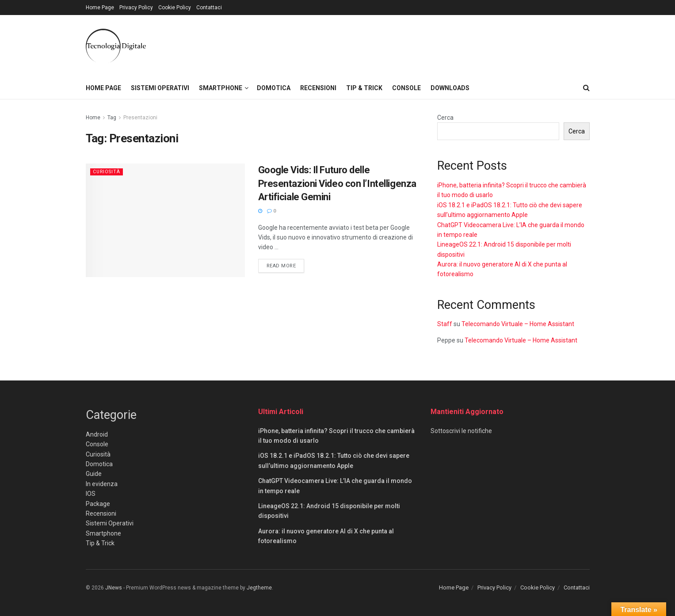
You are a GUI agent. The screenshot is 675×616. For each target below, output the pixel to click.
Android (97, 434)
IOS (91, 494)
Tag (112, 118)
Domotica (274, 88)
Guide (94, 474)
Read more (286, 265)
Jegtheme (259, 588)
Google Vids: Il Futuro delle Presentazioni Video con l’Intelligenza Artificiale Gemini (337, 184)
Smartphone (221, 88)
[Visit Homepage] (116, 46)
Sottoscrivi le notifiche (461, 431)
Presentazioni (140, 118)
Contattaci (209, 8)
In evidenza (102, 484)
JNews (114, 588)
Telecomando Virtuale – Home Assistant (518, 324)
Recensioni (318, 88)
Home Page (100, 8)
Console (406, 88)
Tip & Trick (364, 88)
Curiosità (107, 172)
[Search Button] (586, 88)
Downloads (450, 88)
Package (98, 504)
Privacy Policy (136, 8)
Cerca (445, 118)
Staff (445, 324)
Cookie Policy (175, 8)
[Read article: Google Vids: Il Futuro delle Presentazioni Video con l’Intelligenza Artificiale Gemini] (165, 220)
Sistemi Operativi (160, 88)
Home (93, 118)
